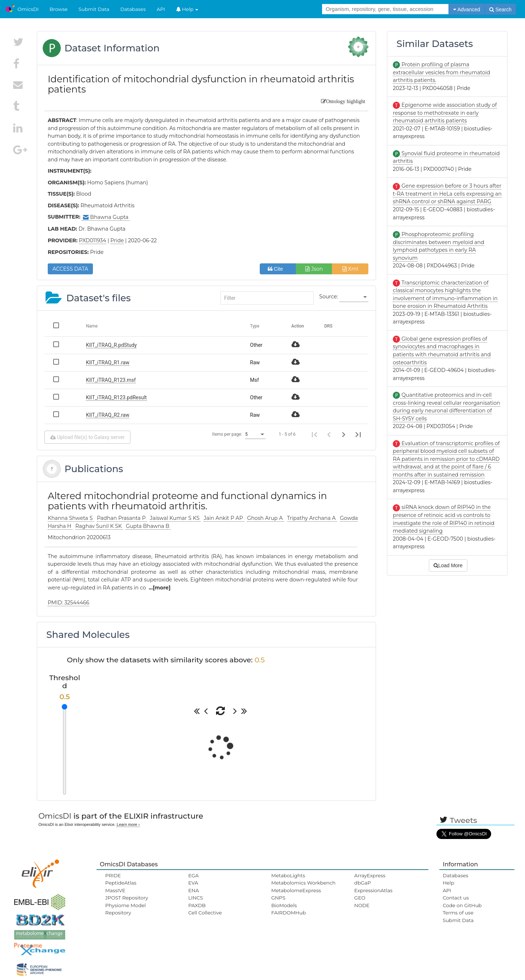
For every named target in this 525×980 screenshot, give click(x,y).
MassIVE (115, 890)
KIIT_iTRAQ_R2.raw (108, 415)
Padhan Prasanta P (122, 518)
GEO (360, 898)
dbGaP (363, 883)
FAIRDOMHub (288, 913)
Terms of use (458, 913)
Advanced (467, 9)
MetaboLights (288, 875)
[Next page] (344, 434)
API (161, 9)
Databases (133, 9)
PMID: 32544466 (68, 603)
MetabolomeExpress (296, 890)
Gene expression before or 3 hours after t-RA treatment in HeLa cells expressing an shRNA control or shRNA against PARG (447, 194)
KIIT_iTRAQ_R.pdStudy (111, 345)
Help (187, 9)
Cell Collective (205, 913)
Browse (59, 9)
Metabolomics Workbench (303, 883)
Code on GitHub (462, 905)
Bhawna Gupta (106, 217)
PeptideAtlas (121, 883)
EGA (194, 875)
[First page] (314, 434)
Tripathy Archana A (312, 518)
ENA (194, 890)
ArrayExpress (370, 875)
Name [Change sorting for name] (92, 326)
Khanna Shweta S (71, 518)
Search (500, 9)
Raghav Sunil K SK (99, 526)
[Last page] (358, 434)
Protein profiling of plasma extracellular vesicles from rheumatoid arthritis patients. (441, 72)
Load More (448, 565)
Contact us (456, 898)
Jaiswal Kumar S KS (175, 518)
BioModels (284, 905)
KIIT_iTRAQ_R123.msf (111, 380)
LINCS (196, 898)
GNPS (278, 898)
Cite (278, 269)
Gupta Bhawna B (148, 526)
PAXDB (197, 905)
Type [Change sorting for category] (255, 326)
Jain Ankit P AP (224, 518)
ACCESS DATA (70, 269)
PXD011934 (93, 240)
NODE (362, 905)
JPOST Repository (127, 898)
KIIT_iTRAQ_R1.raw (108, 362)
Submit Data (94, 9)
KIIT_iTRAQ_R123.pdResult (116, 397)
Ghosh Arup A (266, 518)
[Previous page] (329, 434)
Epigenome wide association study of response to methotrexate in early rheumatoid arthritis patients (445, 113)
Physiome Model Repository (126, 909)
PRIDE (113, 875)
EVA (193, 883)
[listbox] (354, 297)
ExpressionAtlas (373, 890)
